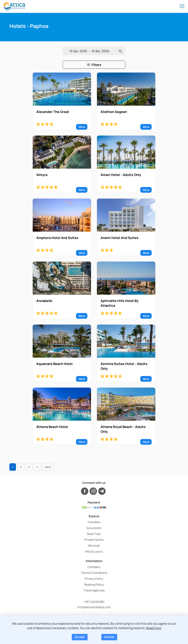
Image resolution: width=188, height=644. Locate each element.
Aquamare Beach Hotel (54, 364)
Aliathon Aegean (114, 112)
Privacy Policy (94, 579)
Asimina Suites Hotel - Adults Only (124, 366)
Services (94, 546)
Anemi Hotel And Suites (120, 238)
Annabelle (44, 301)
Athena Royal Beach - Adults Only (123, 429)
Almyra (42, 175)
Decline (109, 637)
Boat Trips (94, 534)
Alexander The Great (53, 112)
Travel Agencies (94, 590)
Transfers (94, 522)
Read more (154, 628)
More (82, 127)
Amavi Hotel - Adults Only (121, 175)
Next (48, 467)
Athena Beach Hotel (52, 427)
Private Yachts (94, 540)
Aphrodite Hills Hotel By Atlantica (120, 303)
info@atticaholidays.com (94, 607)
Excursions (94, 528)
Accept (80, 637)
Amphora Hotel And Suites (57, 238)
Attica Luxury (94, 551)
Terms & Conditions (94, 573)
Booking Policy (94, 584)
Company (94, 567)
